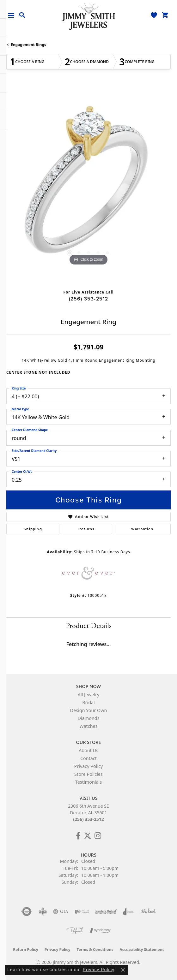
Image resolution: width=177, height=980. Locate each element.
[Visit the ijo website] (82, 912)
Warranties (142, 529)
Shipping (33, 529)
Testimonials (88, 782)
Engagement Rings (28, 45)
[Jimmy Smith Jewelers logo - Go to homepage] (88, 16)
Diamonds (88, 718)
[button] (22, 15)
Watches (88, 726)
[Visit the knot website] (148, 912)
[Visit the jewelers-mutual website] (106, 912)
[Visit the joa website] (129, 912)
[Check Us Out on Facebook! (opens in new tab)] (78, 836)
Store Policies (88, 774)
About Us (88, 750)
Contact (88, 758)
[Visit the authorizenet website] (27, 912)
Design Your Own (89, 710)
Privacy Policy (89, 766)
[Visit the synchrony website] (100, 930)
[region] (88, 185)
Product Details (89, 626)
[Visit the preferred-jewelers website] (75, 930)
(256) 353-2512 (89, 299)
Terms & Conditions (95, 950)
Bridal (88, 702)
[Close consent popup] (123, 970)
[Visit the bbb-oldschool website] (43, 912)
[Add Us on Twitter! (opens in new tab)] (88, 836)
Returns (86, 529)
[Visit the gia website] (61, 912)
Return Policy (26, 950)
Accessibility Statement (142, 950)
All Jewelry (89, 695)
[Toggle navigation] (13, 16)
